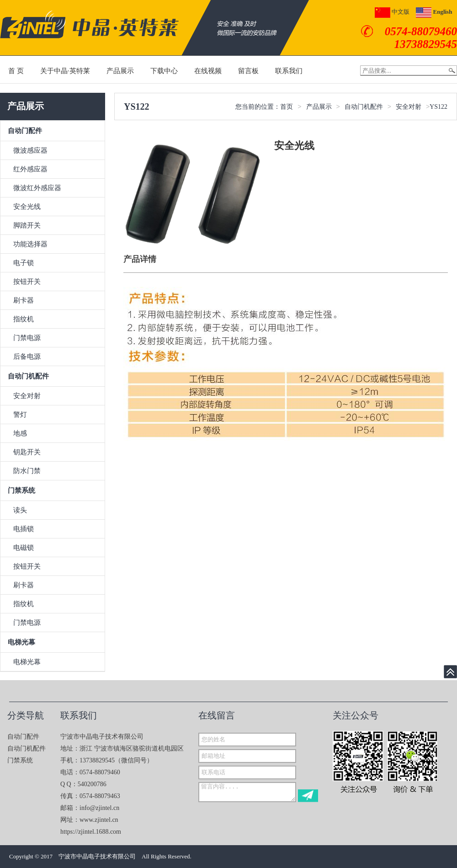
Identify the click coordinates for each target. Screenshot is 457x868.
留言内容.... (247, 792)
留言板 (248, 71)
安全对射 (27, 396)
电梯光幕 (21, 642)
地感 (20, 433)
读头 (20, 510)
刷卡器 (24, 300)
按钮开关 (27, 282)
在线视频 (208, 71)
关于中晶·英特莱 (65, 71)
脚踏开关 (27, 225)
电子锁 (24, 263)
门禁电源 (27, 338)
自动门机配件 (28, 376)
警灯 (20, 415)
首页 (287, 107)
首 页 (16, 71)
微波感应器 (30, 150)
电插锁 (24, 529)
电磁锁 (24, 548)
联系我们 (289, 71)
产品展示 (120, 71)
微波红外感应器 (37, 188)
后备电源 (27, 357)
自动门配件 (25, 131)
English (434, 12)
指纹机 (24, 319)
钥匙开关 (27, 452)
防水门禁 (27, 471)
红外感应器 (30, 169)
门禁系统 (21, 490)
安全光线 (27, 207)
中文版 (392, 12)
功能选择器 (30, 244)
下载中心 (164, 71)
